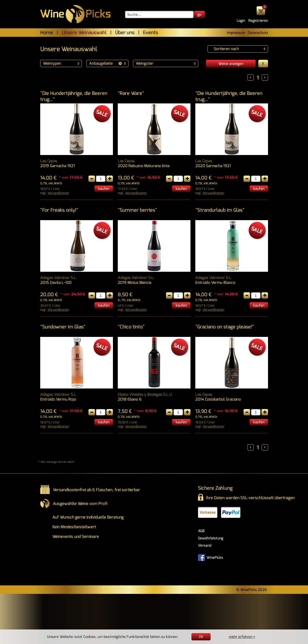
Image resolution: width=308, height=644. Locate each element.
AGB (201, 531)
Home (47, 33)
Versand (205, 545)
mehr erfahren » (242, 637)
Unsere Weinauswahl (84, 33)
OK (201, 637)
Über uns (125, 33)
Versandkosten (58, 193)
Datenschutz (258, 33)
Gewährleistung (211, 538)
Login (241, 21)
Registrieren (258, 21)
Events (150, 33)
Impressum (236, 33)
